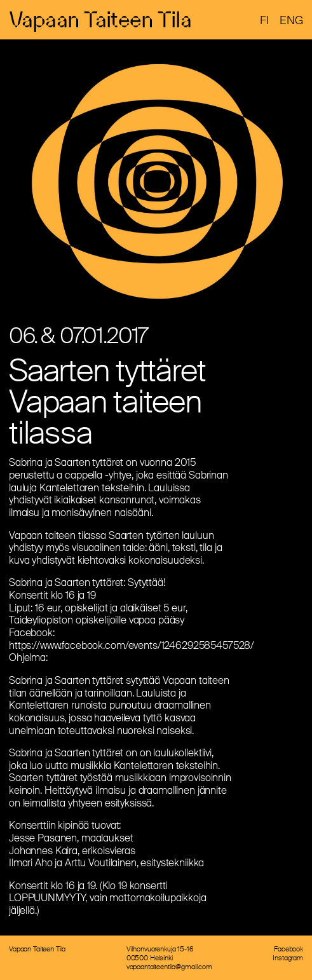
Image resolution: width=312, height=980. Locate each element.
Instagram (288, 958)
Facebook (288, 949)
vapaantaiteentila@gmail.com (169, 967)
